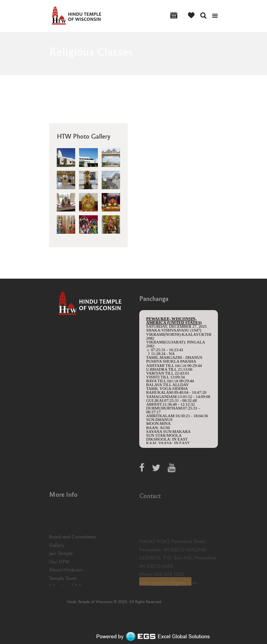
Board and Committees (73, 560)
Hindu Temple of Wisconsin (103, 602)
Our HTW (59, 585)
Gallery (57, 568)
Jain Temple (61, 577)
